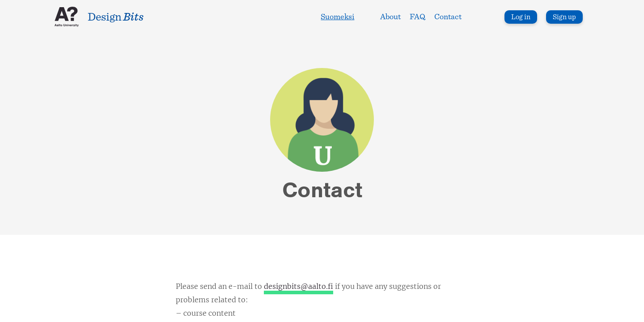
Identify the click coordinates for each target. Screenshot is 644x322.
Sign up (564, 17)
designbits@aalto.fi (299, 286)
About (390, 17)
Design (116, 17)
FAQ (417, 17)
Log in (521, 17)
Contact (448, 17)
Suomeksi (337, 17)
